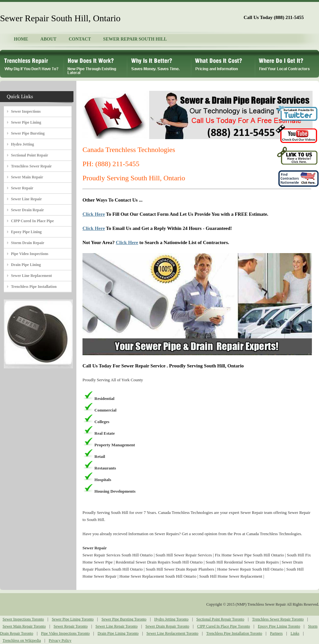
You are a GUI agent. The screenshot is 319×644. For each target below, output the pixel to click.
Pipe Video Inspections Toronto (65, 633)
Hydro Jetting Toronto (171, 619)
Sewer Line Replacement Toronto (172, 633)
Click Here (94, 214)
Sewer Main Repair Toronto (24, 626)
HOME (21, 39)
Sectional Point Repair (29, 155)
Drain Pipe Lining (26, 265)
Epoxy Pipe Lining (26, 232)
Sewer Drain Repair (27, 210)
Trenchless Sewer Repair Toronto (278, 619)
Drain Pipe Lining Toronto (118, 633)
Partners (276, 633)
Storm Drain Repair (28, 243)
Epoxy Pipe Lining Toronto (279, 626)
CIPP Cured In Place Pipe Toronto (224, 626)
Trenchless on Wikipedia (22, 640)
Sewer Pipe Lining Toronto (73, 619)
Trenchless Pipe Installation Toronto (234, 633)
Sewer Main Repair (27, 177)
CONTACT (80, 39)
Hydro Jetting (22, 144)
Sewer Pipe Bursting (28, 133)
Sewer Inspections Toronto (23, 619)
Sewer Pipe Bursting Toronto (124, 619)
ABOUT (48, 39)
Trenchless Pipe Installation (34, 287)
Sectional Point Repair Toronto (220, 619)
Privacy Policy (60, 640)
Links (295, 633)
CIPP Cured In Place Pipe (32, 221)
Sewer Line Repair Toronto (116, 626)
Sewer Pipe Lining (26, 122)
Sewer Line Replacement (31, 276)
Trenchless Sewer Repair (31, 166)
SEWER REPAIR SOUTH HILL (135, 39)
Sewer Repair (22, 188)
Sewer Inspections (26, 111)
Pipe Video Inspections (30, 254)
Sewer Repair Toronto (71, 626)
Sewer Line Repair (26, 199)
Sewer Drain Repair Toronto (167, 626)
